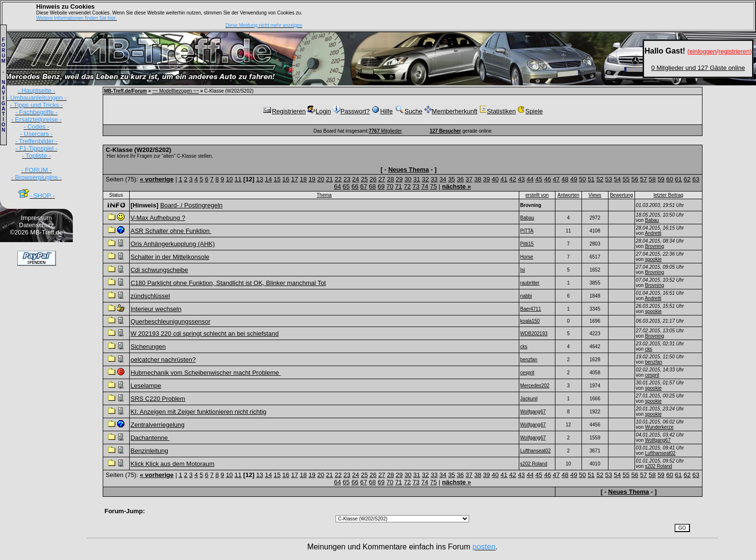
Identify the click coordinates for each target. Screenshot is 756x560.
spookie (653, 259)
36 (460, 179)
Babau (652, 220)
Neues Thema (409, 170)
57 (643, 179)
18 (303, 179)
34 (443, 179)
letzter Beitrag (668, 195)
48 (565, 179)
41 (504, 179)
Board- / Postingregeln (191, 205)
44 (530, 179)
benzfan (654, 362)
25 (364, 179)
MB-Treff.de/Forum (126, 91)
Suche (408, 111)
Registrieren (284, 111)
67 (364, 186)
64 (337, 186)
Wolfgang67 (658, 440)
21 (329, 179)
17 (295, 179)
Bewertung (621, 195)
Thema (324, 195)
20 (321, 179)
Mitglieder (385, 131)
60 (670, 179)
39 (486, 179)
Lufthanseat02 (660, 453)
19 (312, 179)
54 (617, 179)
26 (373, 179)
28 (391, 179)
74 (425, 186)
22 (338, 179)
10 (229, 179)
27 (382, 179)
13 (259, 179)
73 (416, 186)
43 (521, 179)
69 (381, 186)
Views (595, 195)
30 (408, 179)
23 (347, 179)
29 (399, 179)
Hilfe (382, 111)
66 (355, 186)
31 (417, 179)
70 (390, 186)
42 (513, 179)
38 (478, 179)
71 (398, 186)
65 (346, 186)
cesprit (652, 375)
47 (556, 179)
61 (678, 179)
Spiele (530, 111)
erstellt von (537, 195)
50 (582, 179)
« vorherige (157, 179)
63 (696, 179)
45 (539, 179)
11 (238, 179)
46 (547, 179)
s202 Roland (659, 466)
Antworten (568, 195)
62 (687, 179)
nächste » (457, 186)
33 (434, 179)
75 (433, 186)
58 (652, 179)
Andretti (653, 233)
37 (469, 179)
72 (407, 186)
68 (372, 186)
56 (634, 179)
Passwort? (351, 111)
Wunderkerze (659, 427)
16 (286, 179)
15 (277, 179)
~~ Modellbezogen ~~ (176, 91)
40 (495, 179)
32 (425, 179)
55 (626, 179)
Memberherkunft (451, 111)
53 (608, 179)
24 (355, 179)
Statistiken (498, 111)
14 (268, 179)
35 (451, 179)
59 (661, 179)
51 (591, 179)
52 (600, 179)
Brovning (655, 246)
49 (574, 179)
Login (319, 111)
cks (649, 349)
